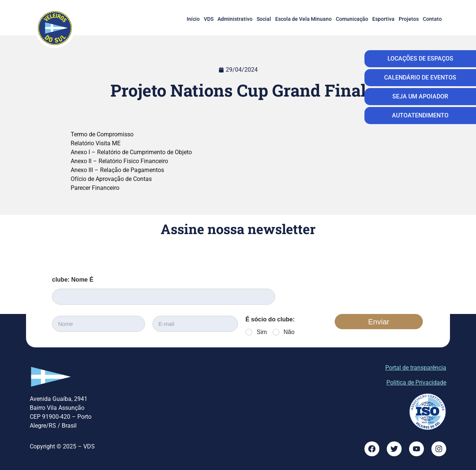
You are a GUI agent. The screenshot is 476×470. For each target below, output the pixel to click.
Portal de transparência (416, 368)
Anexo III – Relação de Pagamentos (117, 170)
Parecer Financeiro (95, 188)
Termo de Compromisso (102, 134)
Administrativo (235, 19)
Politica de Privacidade (416, 383)
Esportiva (383, 19)
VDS (209, 19)
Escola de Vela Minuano (303, 19)
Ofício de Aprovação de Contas (111, 179)
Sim (262, 332)
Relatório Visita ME (96, 143)
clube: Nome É (73, 280)
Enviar (379, 322)
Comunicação (352, 19)
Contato (432, 19)
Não (289, 332)
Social (264, 19)
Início (193, 19)
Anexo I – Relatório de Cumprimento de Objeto (131, 152)
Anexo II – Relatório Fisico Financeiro (119, 161)
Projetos (409, 19)
